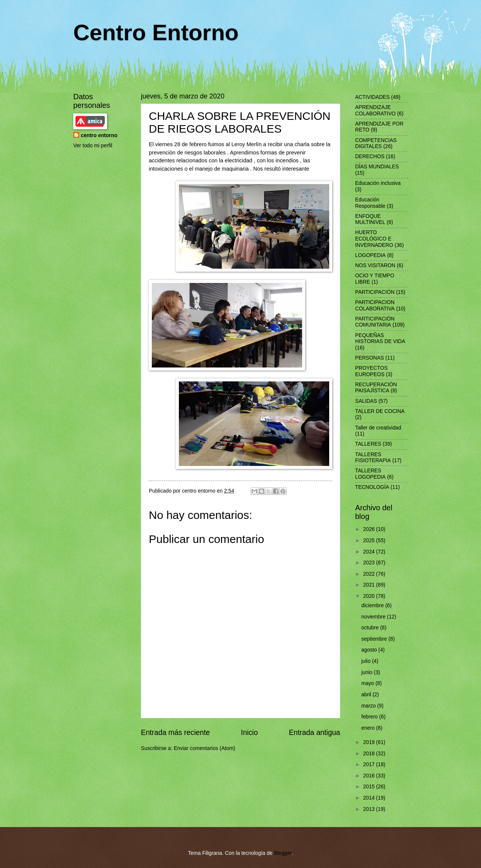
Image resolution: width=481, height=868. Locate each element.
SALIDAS (366, 401)
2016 (370, 776)
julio (367, 661)
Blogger (283, 853)
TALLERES (368, 444)
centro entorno (99, 135)
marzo (369, 706)
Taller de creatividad (378, 428)
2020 (370, 596)
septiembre (375, 639)
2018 (370, 754)
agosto (370, 650)
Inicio (249, 733)
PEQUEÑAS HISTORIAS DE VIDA (380, 339)
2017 (370, 764)
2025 (370, 541)
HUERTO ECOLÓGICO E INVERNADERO (374, 239)
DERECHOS (370, 157)
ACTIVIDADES (372, 97)
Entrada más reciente (175, 733)
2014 (370, 798)
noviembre (374, 617)
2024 (370, 552)
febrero (371, 717)
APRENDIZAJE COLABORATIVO (375, 110)
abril (367, 695)
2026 (370, 529)
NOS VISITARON (375, 265)
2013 (370, 809)
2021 (370, 585)
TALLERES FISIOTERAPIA (373, 458)
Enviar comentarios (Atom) (204, 748)
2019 (370, 742)
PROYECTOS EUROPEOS (371, 371)
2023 (370, 563)
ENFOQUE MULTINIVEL (370, 219)
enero (369, 728)
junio (368, 672)
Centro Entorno (156, 33)
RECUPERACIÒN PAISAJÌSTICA (376, 388)
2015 (370, 787)
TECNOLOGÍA (372, 487)
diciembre (374, 606)
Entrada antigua (315, 733)
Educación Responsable (370, 203)
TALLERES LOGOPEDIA (370, 474)
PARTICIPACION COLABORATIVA (375, 305)
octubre (371, 628)
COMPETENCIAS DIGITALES (376, 144)
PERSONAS (370, 358)
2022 (370, 574)
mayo (369, 683)
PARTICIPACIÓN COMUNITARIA (375, 322)
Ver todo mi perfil (93, 146)
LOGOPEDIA (370, 255)
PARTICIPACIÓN (375, 292)
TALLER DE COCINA (380, 411)
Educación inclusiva (378, 183)
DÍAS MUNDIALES (377, 167)
